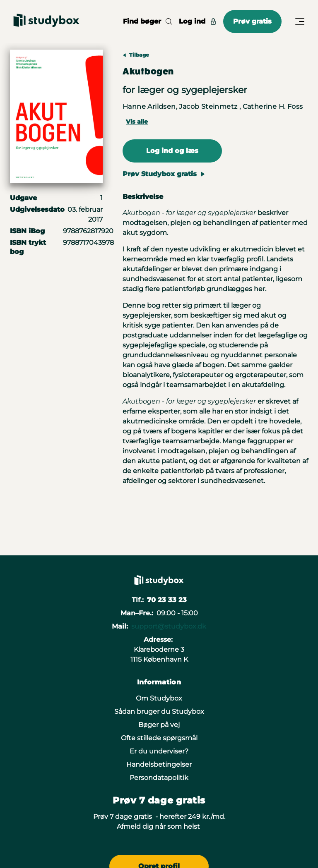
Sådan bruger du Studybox (159, 711)
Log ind (198, 21)
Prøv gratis (252, 21)
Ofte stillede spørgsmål (159, 738)
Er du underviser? (159, 751)
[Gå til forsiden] (46, 22)
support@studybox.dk (169, 626)
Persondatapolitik (159, 778)
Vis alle (137, 122)
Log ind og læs (172, 151)
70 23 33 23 (167, 600)
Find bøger (148, 21)
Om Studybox (159, 698)
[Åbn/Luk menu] (300, 22)
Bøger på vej (159, 725)
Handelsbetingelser (159, 764)
